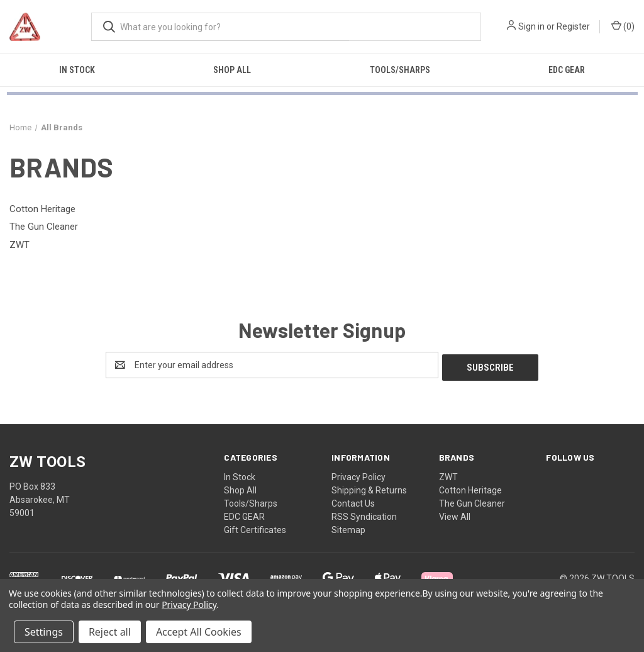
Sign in (531, 26)
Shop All (232, 70)
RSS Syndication (364, 514)
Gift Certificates (255, 527)
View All (455, 514)
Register (573, 26)
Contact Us (353, 501)
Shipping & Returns (369, 488)
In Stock (77, 70)
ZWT (448, 475)
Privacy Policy (358, 475)
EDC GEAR (567, 70)
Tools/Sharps (400, 70)
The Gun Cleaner (472, 501)
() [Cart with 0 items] (623, 26)
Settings (44, 632)
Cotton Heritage (470, 488)
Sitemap (348, 527)
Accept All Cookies (199, 632)
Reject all (110, 632)
